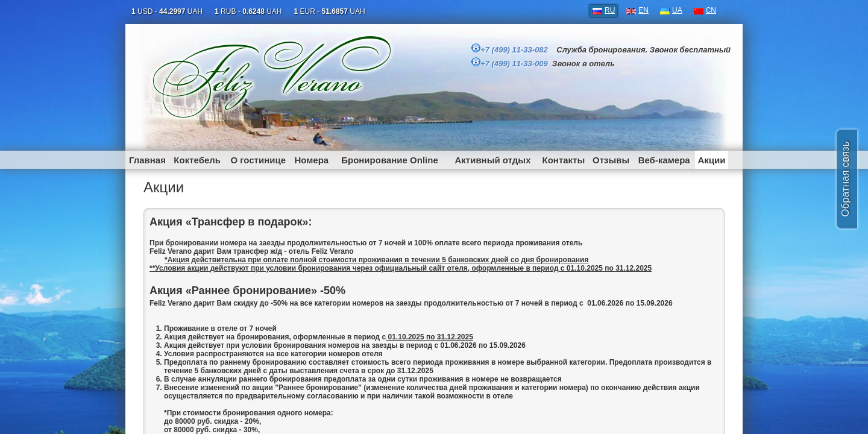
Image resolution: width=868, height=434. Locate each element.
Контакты (564, 160)
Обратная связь (845, 179)
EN (643, 10)
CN (711, 10)
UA (677, 10)
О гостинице (258, 160)
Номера (311, 160)
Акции (711, 160)
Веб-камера (664, 160)
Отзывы (611, 160)
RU (610, 10)
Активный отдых (492, 160)
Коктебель (197, 160)
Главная (147, 160)
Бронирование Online (390, 160)
